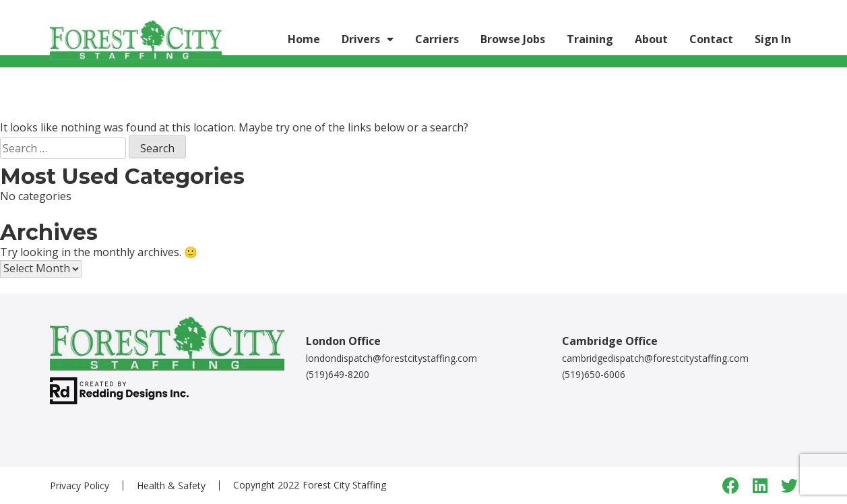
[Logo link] (136, 39)
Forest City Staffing (344, 485)
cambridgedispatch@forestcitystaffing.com (655, 358)
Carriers (437, 39)
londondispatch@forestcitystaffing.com (391, 358)
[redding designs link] (119, 390)
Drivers (361, 39)
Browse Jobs (513, 39)
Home (304, 39)
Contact (711, 39)
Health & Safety (171, 485)
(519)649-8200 (338, 374)
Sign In (773, 39)
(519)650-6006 (594, 374)
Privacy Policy (80, 485)
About (651, 39)
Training (590, 39)
